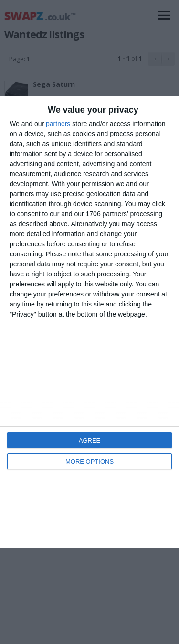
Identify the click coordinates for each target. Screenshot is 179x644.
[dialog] (89, 322)
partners (58, 124)
